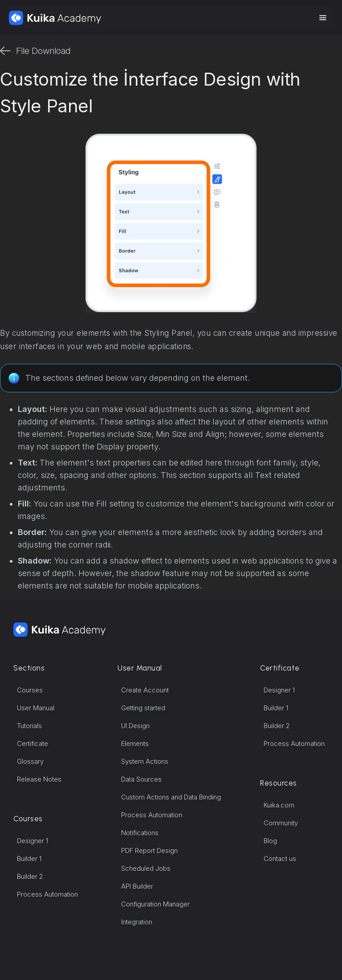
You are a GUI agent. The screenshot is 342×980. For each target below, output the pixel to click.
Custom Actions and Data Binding (171, 797)
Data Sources (141, 779)
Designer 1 (33, 841)
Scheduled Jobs (146, 868)
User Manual (36, 708)
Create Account (145, 690)
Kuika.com (279, 805)
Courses (30, 690)
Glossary (30, 761)
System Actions (145, 761)
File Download (43, 51)
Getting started (143, 708)
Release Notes (39, 779)
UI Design (135, 726)
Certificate (33, 743)
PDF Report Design (149, 850)
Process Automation (47, 894)
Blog (270, 841)
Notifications (140, 833)
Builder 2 (30, 876)
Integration (137, 922)
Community (281, 823)
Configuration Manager (155, 904)
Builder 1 (29, 859)
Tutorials (29, 726)
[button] (322, 18)
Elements (135, 743)
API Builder (137, 886)
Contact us (280, 859)
